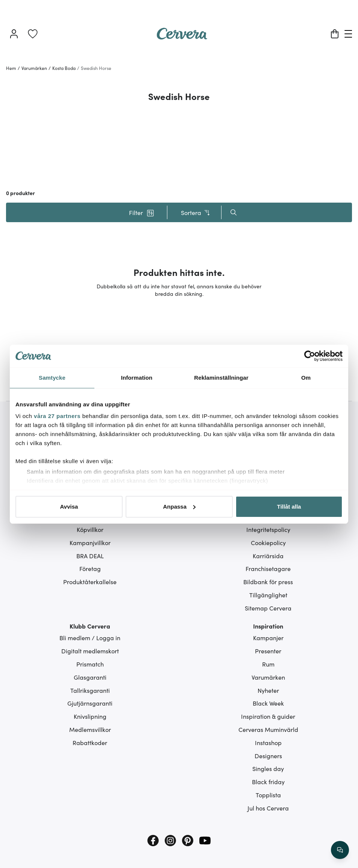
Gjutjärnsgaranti (90, 703)
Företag (90, 568)
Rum (268, 664)
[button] (141, 212)
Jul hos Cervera (268, 808)
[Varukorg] (335, 34)
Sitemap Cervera (268, 608)
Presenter (268, 651)
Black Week (268, 703)
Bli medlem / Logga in (90, 638)
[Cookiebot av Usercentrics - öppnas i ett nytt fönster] (310, 356)
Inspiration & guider (268, 716)
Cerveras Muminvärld (268, 729)
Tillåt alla (289, 507)
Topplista (268, 795)
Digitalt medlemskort (90, 651)
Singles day (268, 768)
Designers (268, 756)
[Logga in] (14, 34)
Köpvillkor (90, 529)
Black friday (268, 782)
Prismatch (90, 664)
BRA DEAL (90, 556)
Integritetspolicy (268, 529)
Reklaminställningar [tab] (221, 378)
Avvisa (69, 507)
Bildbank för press (268, 582)
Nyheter (268, 690)
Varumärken (268, 677)
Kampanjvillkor (90, 542)
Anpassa (179, 507)
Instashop (268, 742)
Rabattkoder (90, 742)
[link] (33, 34)
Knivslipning (90, 716)
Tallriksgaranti (90, 690)
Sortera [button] (196, 213)
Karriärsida (268, 556)
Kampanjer (268, 638)
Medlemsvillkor (90, 729)
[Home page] (182, 37)
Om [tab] (306, 378)
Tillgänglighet (268, 595)
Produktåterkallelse (90, 582)
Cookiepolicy (268, 542)
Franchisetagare (268, 568)
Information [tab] (137, 378)
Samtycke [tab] (52, 378)
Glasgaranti (90, 677)
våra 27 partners (57, 416)
